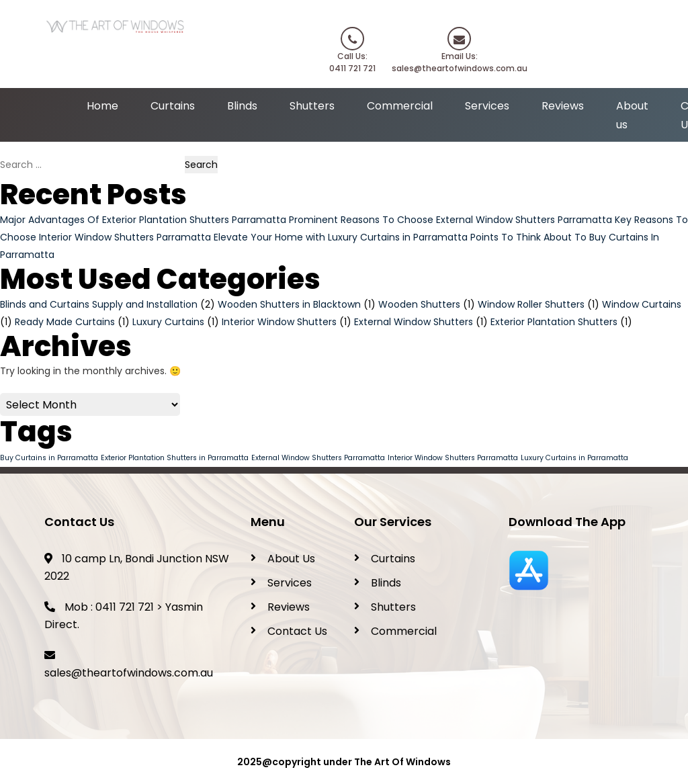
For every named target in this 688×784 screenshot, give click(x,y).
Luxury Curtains (168, 322)
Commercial (400, 106)
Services (487, 106)
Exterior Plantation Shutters (554, 322)
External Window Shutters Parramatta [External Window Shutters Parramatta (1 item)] (318, 458)
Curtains (173, 106)
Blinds (242, 106)
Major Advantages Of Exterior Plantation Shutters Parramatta (143, 220)
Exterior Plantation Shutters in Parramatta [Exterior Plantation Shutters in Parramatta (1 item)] (175, 458)
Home (102, 106)
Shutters (312, 106)
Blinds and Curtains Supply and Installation (99, 304)
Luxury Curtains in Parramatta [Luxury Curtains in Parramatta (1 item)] (574, 458)
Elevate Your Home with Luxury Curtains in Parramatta (341, 237)
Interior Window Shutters (279, 322)
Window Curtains (642, 304)
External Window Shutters (414, 322)
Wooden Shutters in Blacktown (289, 304)
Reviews (563, 106)
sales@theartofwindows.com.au (129, 673)
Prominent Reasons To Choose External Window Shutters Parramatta (450, 220)
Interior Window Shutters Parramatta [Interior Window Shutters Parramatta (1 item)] (453, 458)
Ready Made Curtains (65, 322)
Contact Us (297, 631)
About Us (291, 559)
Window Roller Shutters (531, 304)
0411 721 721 (125, 607)
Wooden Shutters (419, 304)
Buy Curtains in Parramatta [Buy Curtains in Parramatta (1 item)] (49, 458)
